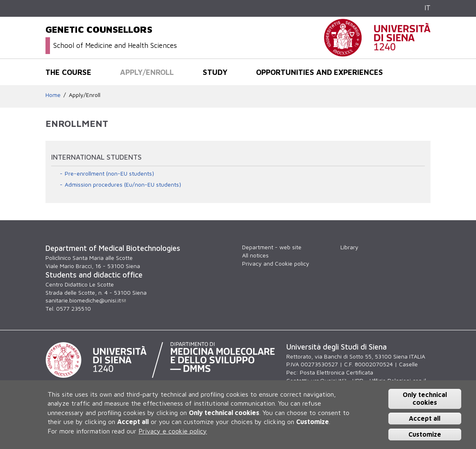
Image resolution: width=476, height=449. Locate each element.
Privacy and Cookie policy (276, 263)
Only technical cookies (425, 398)
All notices (255, 255)
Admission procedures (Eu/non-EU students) (123, 184)
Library (349, 247)
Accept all (425, 418)
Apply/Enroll (147, 72)
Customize (425, 434)
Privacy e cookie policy (173, 431)
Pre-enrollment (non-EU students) (109, 173)
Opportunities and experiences (320, 72)
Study (215, 72)
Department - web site (272, 247)
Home (53, 95)
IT (427, 8)
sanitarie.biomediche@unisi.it (86, 300)
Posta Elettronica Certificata (337, 372)
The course (68, 72)
